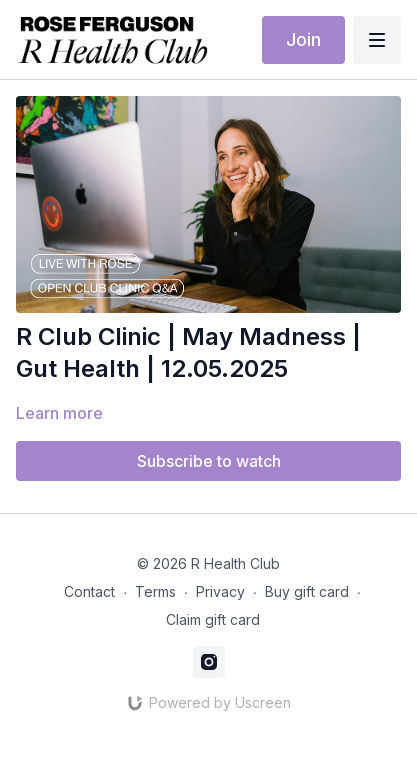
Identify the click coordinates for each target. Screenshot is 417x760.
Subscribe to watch (209, 461)
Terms (155, 591)
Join (303, 39)
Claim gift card (213, 619)
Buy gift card (307, 591)
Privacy (220, 591)
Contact (89, 591)
